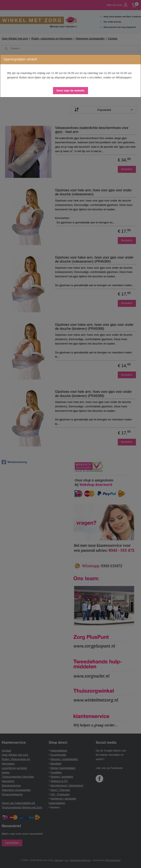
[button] (70, 91)
